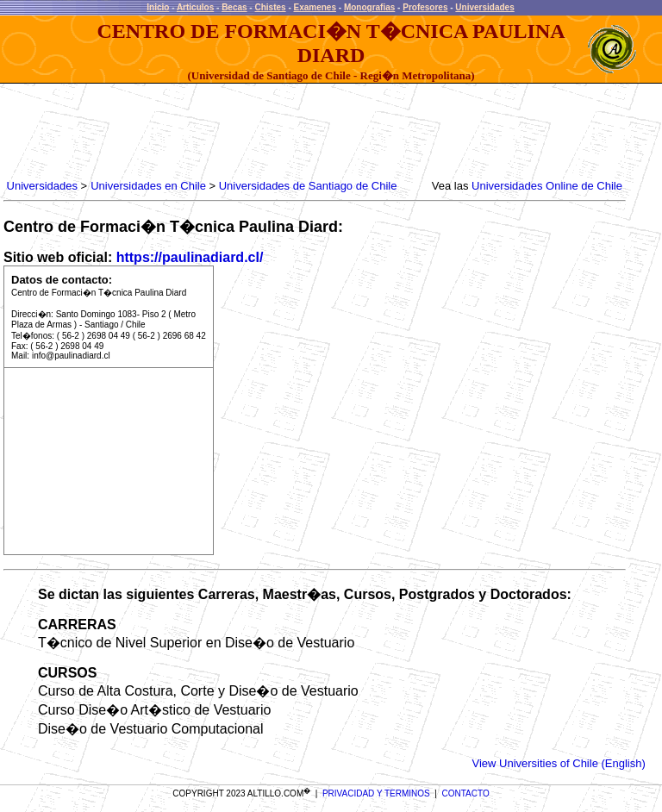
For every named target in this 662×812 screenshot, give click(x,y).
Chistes (270, 7)
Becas (234, 7)
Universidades (484, 7)
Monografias (369, 7)
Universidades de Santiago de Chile (308, 186)
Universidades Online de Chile (547, 186)
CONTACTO (466, 793)
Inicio (158, 7)
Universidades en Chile (148, 186)
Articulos (195, 7)
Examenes (315, 7)
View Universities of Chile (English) (558, 763)
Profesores (425, 7)
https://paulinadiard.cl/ (190, 257)
